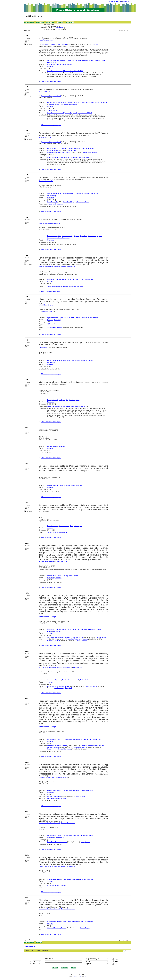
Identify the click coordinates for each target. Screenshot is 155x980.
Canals (74, 360)
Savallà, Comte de (63, 777)
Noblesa (49, 631)
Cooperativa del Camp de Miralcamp (49, 223)
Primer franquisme (101, 102)
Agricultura (83, 236)
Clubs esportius (52, 194)
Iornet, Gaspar (85, 842)
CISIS (76, 976)
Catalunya (50, 320)
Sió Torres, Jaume (52, 324)
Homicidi (76, 576)
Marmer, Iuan (81, 796)
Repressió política (54, 104)
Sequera (78, 60)
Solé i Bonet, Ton (53, 110)
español (119, 1)
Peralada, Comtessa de (68, 267)
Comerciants (70, 60)
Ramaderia (71, 318)
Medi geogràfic (64, 400)
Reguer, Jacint (72, 151)
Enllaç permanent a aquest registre (51, 81)
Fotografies (62, 446)
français (124, 1)
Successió (76, 279)
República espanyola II (54, 102)
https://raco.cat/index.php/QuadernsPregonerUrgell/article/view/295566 (70, 113)
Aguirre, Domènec (81, 641)
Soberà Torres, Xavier (83, 202)
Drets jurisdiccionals (86, 279)
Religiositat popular (88, 60)
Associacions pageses (95, 236)
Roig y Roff (68, 688)
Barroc (56, 148)
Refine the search (59, 28)
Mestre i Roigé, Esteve (45, 91)
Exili (62, 104)
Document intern (47, 311)
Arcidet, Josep (59, 688)
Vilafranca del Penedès (90, 153)
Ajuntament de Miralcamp (55, 204)
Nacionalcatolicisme (71, 104)
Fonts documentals (59, 60)
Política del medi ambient (90, 318)
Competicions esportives (82, 194)
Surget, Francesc (53, 151)
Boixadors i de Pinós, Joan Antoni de (76, 639)
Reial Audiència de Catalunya (47, 617)
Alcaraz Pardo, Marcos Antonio (56, 885)
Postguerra (82, 102)
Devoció (98, 60)
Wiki (86, 976)
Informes (78, 318)
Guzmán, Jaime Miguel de (46, 561)
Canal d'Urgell (43, 348)
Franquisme (90, 102)
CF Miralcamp (52, 196)
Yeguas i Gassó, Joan (45, 137)
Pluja (103, 60)
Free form (128, 951)
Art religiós (63, 148)
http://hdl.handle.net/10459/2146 (57, 533)
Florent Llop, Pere (53, 64)
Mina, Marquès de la (61, 561)
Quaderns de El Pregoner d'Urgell (51, 96)
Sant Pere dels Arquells (62, 153)
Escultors (50, 148)
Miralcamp (51, 66)
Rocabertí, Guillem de (54, 641)
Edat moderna (52, 62)
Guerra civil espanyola (70, 102)
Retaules (70, 148)
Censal (49, 60)
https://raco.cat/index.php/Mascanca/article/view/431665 (65, 71)
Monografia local (52, 400)
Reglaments (67, 360)
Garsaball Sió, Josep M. (46, 181)
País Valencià (59, 838)
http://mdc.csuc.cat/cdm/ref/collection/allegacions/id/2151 (65, 286)
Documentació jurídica (54, 279)
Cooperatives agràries (54, 236)
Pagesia (76, 236)
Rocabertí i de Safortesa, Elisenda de (50, 267)
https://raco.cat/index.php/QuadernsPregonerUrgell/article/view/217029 (70, 157)
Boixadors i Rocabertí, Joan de (57, 746)
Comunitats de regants (54, 360)
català (129, 1)
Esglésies (77, 148)
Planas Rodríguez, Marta (46, 40)
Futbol (60, 194)
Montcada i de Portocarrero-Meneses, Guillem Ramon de (65, 637)
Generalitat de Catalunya (55, 328)
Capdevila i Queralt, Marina (56, 406)
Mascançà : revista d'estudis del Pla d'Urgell (54, 45)
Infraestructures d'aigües (85, 360)
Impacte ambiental (53, 318)
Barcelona (58, 578)
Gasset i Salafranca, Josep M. (75, 406)
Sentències (76, 629)
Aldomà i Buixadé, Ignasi (46, 305)
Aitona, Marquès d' (78, 667)
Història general (74, 400)
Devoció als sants (53, 485)
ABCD (80, 976)
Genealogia (57, 631)
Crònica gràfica (52, 446)
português (112, 1)
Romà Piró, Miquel (69, 202)
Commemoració (69, 194)
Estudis (96, 45)
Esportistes (95, 194)
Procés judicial (67, 279)
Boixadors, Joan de (66, 64)
